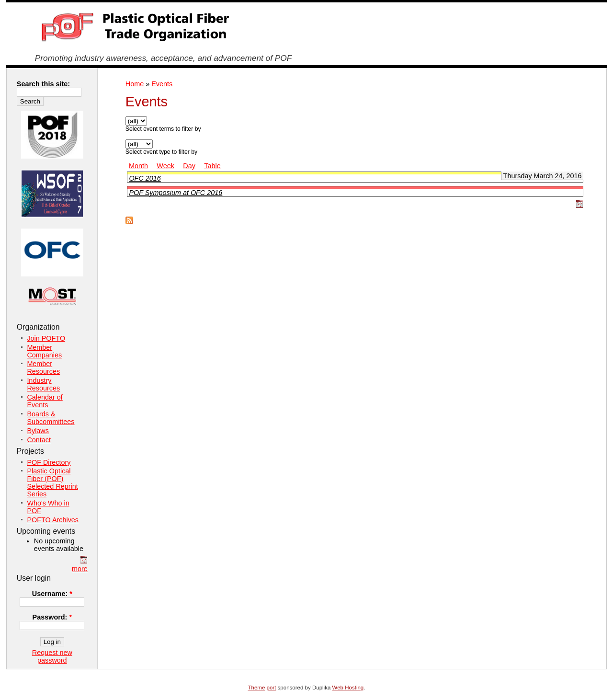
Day (189, 166)
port (272, 688)
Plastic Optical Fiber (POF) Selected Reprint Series (52, 482)
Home (135, 84)
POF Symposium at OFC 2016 (176, 193)
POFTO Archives (53, 520)
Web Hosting (348, 688)
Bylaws (38, 431)
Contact (39, 440)
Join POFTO (46, 338)
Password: (52, 617)
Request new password (52, 656)
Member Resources (43, 367)
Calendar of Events (45, 401)
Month (138, 166)
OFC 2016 (145, 178)
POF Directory (49, 462)
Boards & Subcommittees (51, 418)
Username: (52, 594)
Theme (257, 688)
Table (212, 166)
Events (162, 84)
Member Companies (44, 351)
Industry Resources (43, 384)
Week (165, 166)
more (80, 569)
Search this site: (43, 84)
